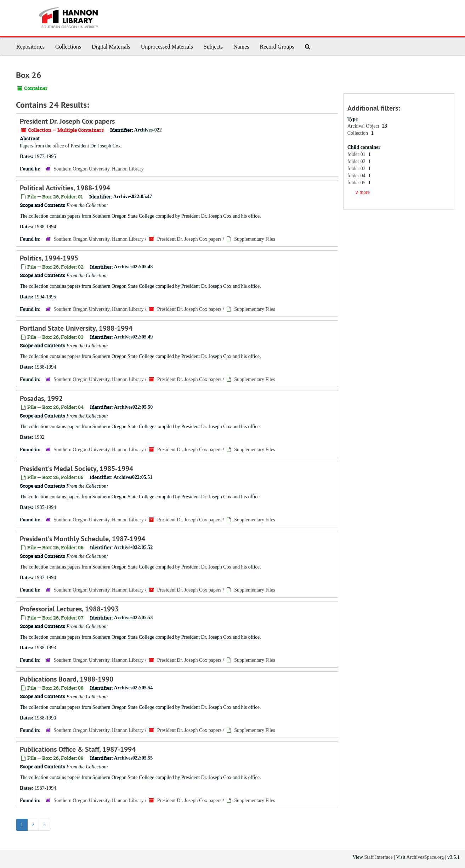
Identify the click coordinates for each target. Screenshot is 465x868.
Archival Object (364, 126)
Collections (68, 47)
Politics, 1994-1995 (49, 258)
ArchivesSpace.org (425, 857)
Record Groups (277, 47)
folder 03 (357, 169)
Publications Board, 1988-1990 (67, 679)
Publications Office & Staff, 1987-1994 (78, 749)
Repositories (30, 47)
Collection (358, 133)
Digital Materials (111, 47)
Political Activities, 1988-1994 (65, 188)
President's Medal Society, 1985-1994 (76, 469)
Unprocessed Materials (167, 47)
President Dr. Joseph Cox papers (67, 121)
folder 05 (357, 183)
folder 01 (357, 154)
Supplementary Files (255, 239)
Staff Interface (378, 857)
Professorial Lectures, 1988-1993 (69, 609)
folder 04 (357, 176)
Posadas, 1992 (41, 398)
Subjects (213, 47)
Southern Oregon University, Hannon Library (99, 169)
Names (241, 47)
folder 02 (357, 161)
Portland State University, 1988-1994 (76, 328)
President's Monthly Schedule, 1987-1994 (83, 539)
